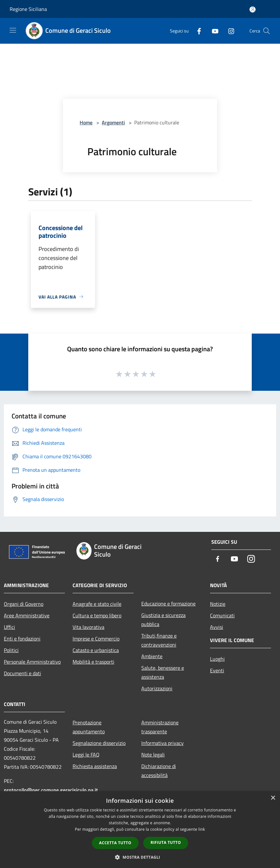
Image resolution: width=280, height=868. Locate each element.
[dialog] (140, 830)
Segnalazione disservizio (99, 743)
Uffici (9, 627)
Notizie (218, 604)
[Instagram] (229, 31)
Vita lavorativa (88, 627)
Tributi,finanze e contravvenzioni (159, 640)
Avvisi (217, 627)
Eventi (217, 670)
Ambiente (152, 656)
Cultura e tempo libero (97, 615)
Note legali (153, 755)
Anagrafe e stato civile (97, 604)
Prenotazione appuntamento (89, 727)
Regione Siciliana (28, 9)
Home (86, 122)
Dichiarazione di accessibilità (159, 771)
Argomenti (113, 122)
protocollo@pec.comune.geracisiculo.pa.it (51, 790)
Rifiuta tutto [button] (166, 842)
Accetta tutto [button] (115, 843)
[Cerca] (267, 31)
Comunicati (222, 615)
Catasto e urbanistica (96, 650)
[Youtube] (213, 31)
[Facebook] (197, 31)
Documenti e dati (22, 673)
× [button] (273, 798)
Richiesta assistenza (95, 766)
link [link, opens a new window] (202, 829)
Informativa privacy (162, 743)
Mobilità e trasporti (93, 662)
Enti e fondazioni (22, 639)
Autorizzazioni (157, 688)
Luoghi (217, 659)
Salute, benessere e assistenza (163, 672)
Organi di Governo (24, 604)
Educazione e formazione (168, 604)
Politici (11, 650)
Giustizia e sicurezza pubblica (163, 620)
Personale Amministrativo (32, 662)
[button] (140, 857)
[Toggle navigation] (13, 30)
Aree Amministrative (27, 615)
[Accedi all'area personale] (253, 9)
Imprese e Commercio (96, 639)
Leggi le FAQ (86, 755)
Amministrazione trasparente (160, 727)
